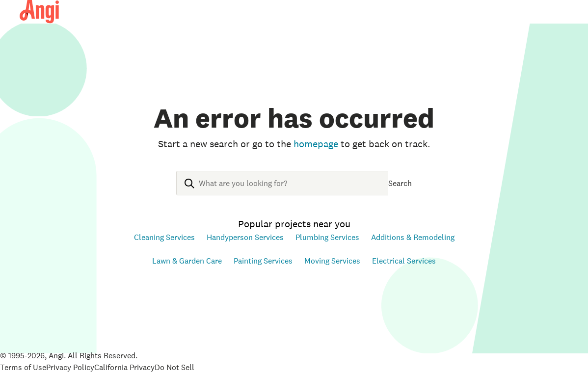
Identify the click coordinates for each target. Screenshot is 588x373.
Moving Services (332, 261)
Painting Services (263, 261)
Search (400, 183)
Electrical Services (404, 261)
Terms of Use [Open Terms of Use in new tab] (23, 367)
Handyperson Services (245, 237)
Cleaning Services (164, 237)
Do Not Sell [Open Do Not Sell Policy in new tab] (174, 367)
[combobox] (282, 191)
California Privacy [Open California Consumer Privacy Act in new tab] (124, 367)
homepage (316, 144)
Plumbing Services (327, 237)
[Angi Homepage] (39, 12)
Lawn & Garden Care (187, 261)
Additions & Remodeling (413, 237)
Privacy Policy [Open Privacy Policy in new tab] (70, 367)
